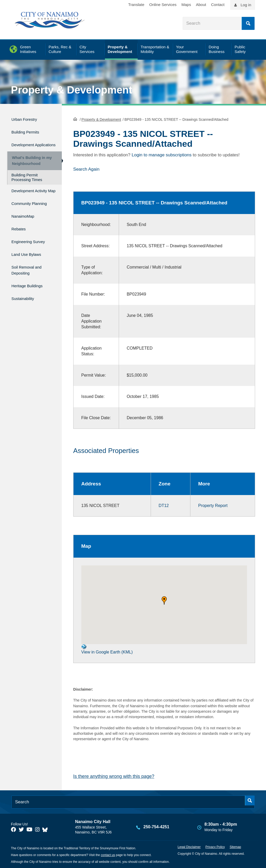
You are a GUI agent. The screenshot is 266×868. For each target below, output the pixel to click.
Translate (136, 5)
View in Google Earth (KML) (107, 649)
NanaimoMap (26, 229)
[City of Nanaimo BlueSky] (46, 829)
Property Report (213, 505)
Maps (186, 5)
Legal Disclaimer (189, 846)
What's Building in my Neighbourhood (30, 164)
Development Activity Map (25, 198)
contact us (108, 854)
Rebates (20, 241)
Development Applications (25, 144)
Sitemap (235, 846)
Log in (246, 5)
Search (248, 23)
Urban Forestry (27, 119)
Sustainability (25, 302)
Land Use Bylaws (30, 263)
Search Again (86, 169)
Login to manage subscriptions (162, 154)
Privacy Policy (215, 846)
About (201, 5)
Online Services (163, 5)
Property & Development (72, 90)
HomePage (75, 118)
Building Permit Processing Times (27, 183)
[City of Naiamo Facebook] (14, 829)
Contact (218, 5)
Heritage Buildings (31, 291)
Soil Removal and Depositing (30, 277)
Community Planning (23, 215)
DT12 (164, 505)
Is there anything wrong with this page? (114, 776)
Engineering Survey (32, 252)
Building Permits (29, 130)
